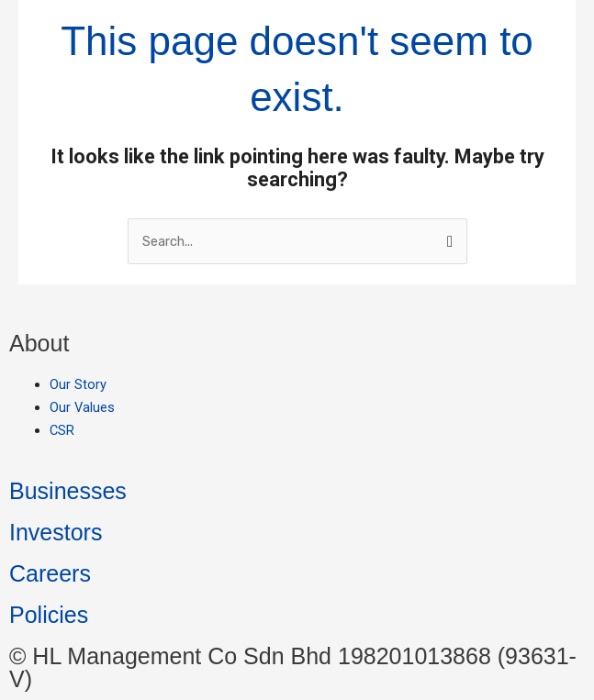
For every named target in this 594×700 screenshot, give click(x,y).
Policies (49, 615)
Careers (50, 573)
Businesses (68, 491)
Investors (56, 532)
